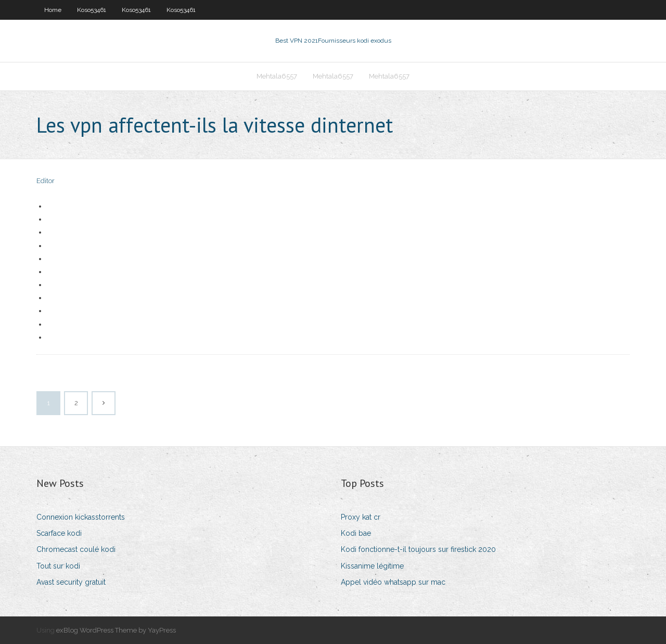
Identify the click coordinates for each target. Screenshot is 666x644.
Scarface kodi (59, 533)
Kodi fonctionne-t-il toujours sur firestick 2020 (418, 549)
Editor (46, 181)
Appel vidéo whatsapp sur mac (393, 582)
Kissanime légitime (372, 566)
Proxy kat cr (361, 517)
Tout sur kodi (58, 566)
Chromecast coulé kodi (76, 549)
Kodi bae (356, 533)
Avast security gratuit (71, 582)
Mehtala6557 (277, 76)
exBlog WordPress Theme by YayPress (116, 630)
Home (53, 10)
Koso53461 (92, 10)
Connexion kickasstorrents (81, 517)
